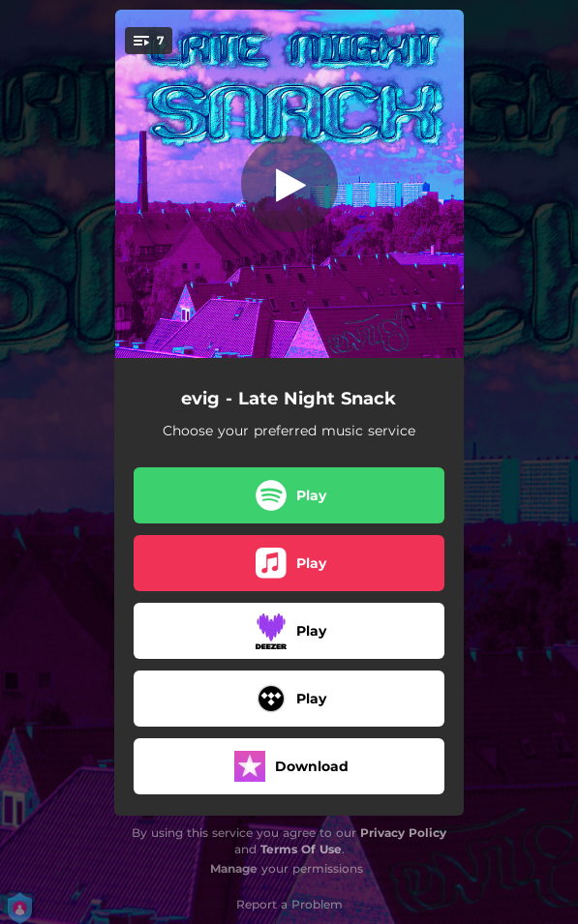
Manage (234, 868)
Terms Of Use (301, 849)
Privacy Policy (403, 833)
